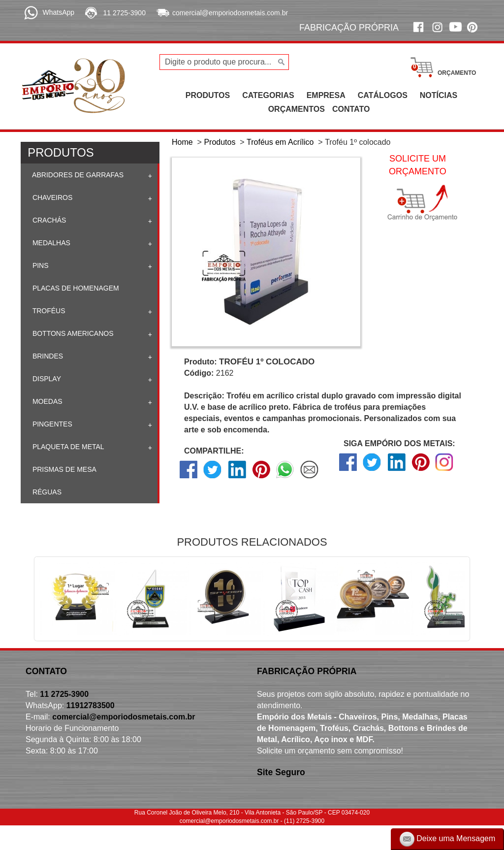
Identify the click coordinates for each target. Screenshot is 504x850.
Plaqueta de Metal (67, 447)
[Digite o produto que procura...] (224, 62)
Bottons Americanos (72, 333)
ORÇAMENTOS (297, 109)
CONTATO (351, 109)
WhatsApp (58, 12)
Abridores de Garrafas (77, 175)
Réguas (46, 492)
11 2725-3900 (125, 13)
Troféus (48, 311)
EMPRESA (326, 95)
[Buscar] (280, 62)
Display (46, 379)
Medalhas (50, 243)
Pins (40, 265)
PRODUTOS (208, 95)
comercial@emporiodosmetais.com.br (230, 13)
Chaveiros (51, 197)
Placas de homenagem (75, 288)
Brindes (47, 356)
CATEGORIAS (268, 95)
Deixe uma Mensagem (448, 839)
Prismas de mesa (63, 469)
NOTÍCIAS (439, 95)
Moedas (47, 401)
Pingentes (51, 424)
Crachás (48, 220)
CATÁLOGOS (383, 95)
